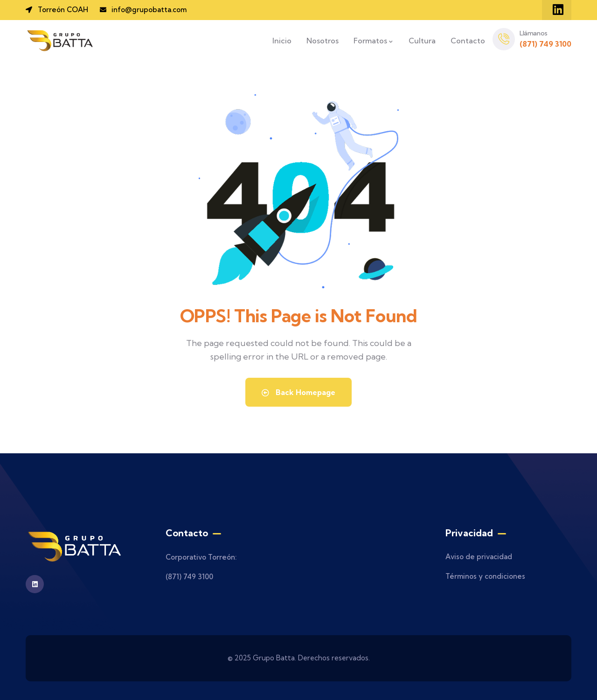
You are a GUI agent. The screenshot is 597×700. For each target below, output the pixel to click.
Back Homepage (298, 392)
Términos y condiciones (485, 576)
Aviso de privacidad (479, 557)
